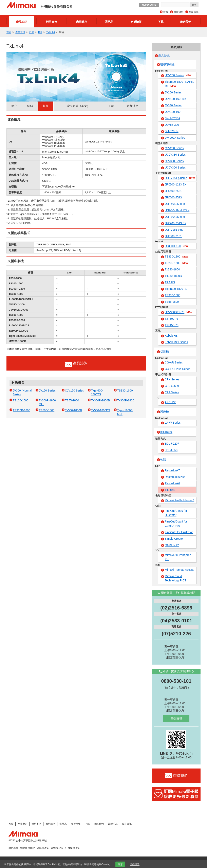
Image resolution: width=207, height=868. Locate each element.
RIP (40, 32)
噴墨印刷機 (167, 64)
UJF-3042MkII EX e (177, 210)
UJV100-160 (173, 112)
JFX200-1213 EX (176, 184)
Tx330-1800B (173, 276)
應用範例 (82, 22)
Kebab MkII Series (176, 342)
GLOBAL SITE (149, 5)
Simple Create (174, 539)
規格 (46, 106)
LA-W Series (173, 423)
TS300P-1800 (21, 410)
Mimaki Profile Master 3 (180, 500)
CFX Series (172, 379)
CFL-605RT (172, 386)
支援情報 (136, 22)
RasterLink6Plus (175, 477)
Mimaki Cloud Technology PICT (176, 578)
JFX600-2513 (173, 197)
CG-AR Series (174, 362)
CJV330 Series (174, 161)
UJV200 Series (178, 75)
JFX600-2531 (173, 191)
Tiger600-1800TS (176, 289)
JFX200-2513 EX (176, 223)
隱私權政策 (43, 848)
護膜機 (165, 412)
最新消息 (178, 12)
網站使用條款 (27, 848)
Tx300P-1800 (126, 400)
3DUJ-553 (171, 450)
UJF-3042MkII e (175, 217)
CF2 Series (172, 392)
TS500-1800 (47, 410)
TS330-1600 (125, 391)
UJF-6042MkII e (175, 204)
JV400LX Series (175, 138)
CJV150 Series (74, 391)
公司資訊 (194, 12)
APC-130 (171, 402)
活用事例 (52, 22)
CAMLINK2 (172, 545)
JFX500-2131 (173, 236)
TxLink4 (51, 32)
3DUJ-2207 (172, 444)
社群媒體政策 (73, 848)
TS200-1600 (176, 263)
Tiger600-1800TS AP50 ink (180, 84)
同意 (120, 864)
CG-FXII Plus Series (177, 369)
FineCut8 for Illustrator (179, 532)
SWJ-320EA (172, 118)
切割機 (165, 352)
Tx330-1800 (172, 269)
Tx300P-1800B (100, 400)
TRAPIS (170, 282)
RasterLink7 (172, 470)
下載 (161, 22)
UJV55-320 (172, 125)
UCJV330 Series (175, 155)
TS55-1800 (72, 400)
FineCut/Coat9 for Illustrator (176, 513)
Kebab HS (171, 336)
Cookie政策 (57, 848)
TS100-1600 (21, 400)
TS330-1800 (176, 257)
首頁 (166, 12)
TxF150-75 (172, 325)
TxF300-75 (172, 319)
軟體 (32, 32)
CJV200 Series (174, 148)
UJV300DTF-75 (178, 312)
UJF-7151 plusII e (180, 178)
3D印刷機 (166, 432)
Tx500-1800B (73, 410)
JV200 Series (173, 92)
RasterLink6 (172, 483)
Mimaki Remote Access (179, 570)
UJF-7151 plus (174, 230)
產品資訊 (22, 22)
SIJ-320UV (172, 131)
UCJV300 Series (175, 168)
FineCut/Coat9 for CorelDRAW (176, 524)
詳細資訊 (135, 864)
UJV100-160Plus (175, 99)
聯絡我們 (185, 22)
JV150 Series (47, 391)
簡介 (14, 106)
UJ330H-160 (177, 246)
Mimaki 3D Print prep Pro (178, 557)
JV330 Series (173, 105)
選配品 (109, 22)
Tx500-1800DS (100, 410)
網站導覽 (13, 848)
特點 (30, 106)
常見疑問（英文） (78, 106)
